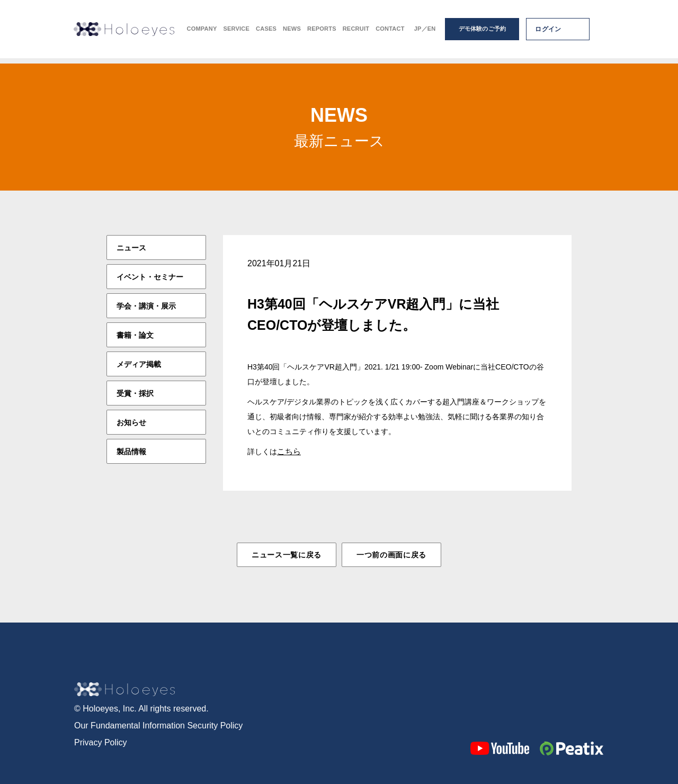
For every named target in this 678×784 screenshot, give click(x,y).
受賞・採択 (135, 393)
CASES (266, 32)
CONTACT (390, 32)
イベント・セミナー (150, 277)
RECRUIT (356, 32)
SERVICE (236, 32)
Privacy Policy (101, 742)
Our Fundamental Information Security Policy (158, 725)
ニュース (131, 248)
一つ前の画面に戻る (391, 555)
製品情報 (131, 452)
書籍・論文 (135, 335)
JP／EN (425, 32)
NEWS (292, 32)
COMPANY (202, 32)
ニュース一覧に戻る (287, 555)
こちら (289, 451)
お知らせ (131, 422)
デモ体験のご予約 (483, 32)
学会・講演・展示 (146, 306)
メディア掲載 (139, 364)
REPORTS (322, 32)
